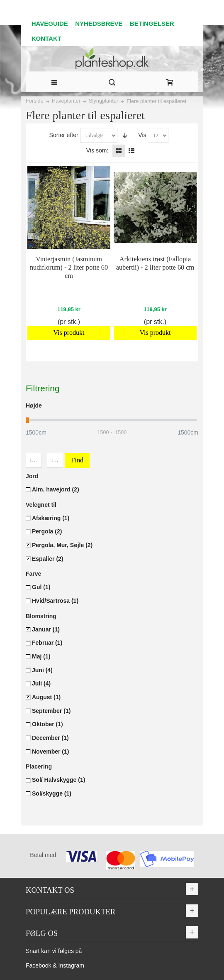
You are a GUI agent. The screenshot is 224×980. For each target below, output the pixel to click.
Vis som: (97, 150)
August (46, 697)
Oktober (47, 724)
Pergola (47, 531)
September (51, 711)
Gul (41, 587)
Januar (46, 629)
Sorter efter (64, 135)
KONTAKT (46, 38)
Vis (142, 135)
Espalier (48, 559)
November (50, 752)
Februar (47, 643)
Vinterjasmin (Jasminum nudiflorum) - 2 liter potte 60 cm (69, 267)
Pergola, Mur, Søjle (62, 545)
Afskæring (51, 518)
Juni (42, 670)
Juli (41, 683)
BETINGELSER (152, 23)
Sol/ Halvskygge (58, 780)
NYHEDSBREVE (99, 23)
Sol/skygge (52, 793)
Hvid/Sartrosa (55, 601)
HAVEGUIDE (50, 23)
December (50, 738)
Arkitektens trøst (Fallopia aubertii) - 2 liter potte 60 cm (155, 263)
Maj (41, 656)
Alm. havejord (56, 489)
